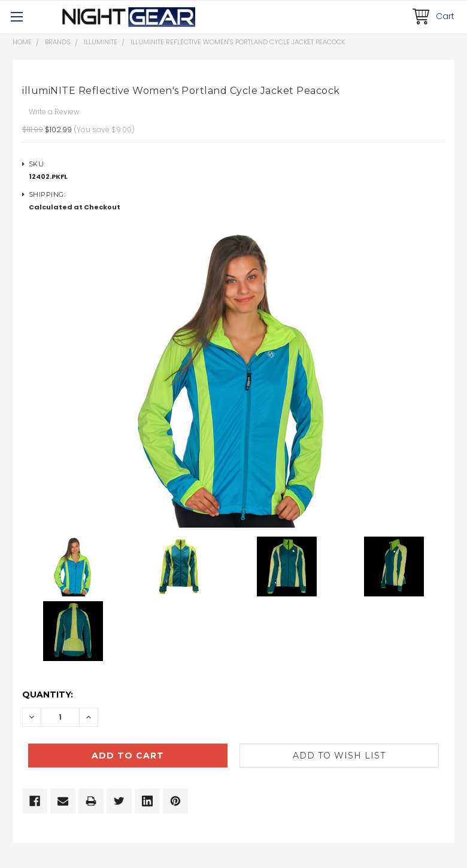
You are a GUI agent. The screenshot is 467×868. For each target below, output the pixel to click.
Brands (58, 42)
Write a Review (54, 112)
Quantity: (48, 695)
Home (22, 42)
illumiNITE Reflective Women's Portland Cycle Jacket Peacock (238, 42)
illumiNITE (101, 42)
